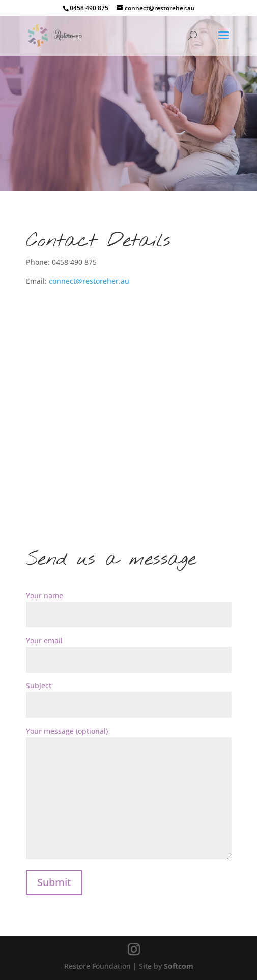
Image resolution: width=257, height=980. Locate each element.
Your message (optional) (129, 794)
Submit (54, 882)
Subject (129, 695)
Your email (129, 650)
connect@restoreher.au (89, 281)
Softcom (179, 966)
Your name (129, 605)
